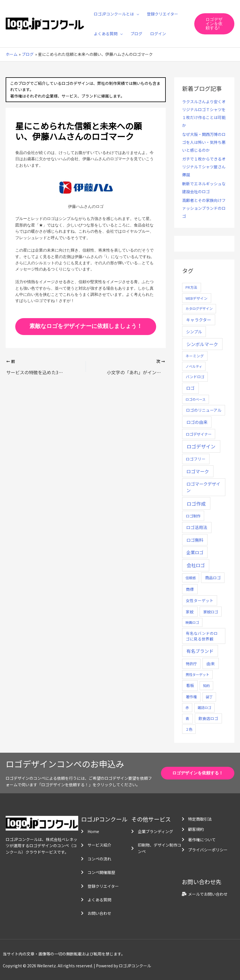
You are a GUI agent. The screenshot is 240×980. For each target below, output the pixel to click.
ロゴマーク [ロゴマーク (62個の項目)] (198, 471)
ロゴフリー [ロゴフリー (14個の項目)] (196, 459)
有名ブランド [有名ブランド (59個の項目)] (200, 651)
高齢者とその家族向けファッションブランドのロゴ (204, 208)
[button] (214, 24)
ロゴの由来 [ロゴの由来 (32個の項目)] (197, 422)
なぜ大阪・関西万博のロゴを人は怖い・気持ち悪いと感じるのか (204, 142)
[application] (136, 14)
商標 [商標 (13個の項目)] (190, 589)
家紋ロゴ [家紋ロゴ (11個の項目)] (211, 612)
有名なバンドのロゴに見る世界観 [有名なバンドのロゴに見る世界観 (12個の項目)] (202, 636)
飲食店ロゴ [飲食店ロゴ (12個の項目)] (208, 718)
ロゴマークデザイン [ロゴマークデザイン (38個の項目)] (203, 487)
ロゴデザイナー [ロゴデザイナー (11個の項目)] (199, 434)
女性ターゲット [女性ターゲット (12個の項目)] (200, 600)
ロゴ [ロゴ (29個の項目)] (190, 388)
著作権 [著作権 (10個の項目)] (191, 697)
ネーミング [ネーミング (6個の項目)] (195, 356)
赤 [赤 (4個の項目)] (187, 707)
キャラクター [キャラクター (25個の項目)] (199, 320)
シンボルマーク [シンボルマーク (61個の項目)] (202, 344)
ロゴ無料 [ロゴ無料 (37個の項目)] (195, 540)
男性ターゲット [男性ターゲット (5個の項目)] (197, 675)
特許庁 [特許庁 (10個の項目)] (191, 664)
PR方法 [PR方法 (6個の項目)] (191, 287)
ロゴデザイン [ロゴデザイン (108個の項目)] (201, 446)
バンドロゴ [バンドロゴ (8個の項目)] (195, 377)
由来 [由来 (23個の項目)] (211, 663)
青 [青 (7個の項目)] (187, 718)
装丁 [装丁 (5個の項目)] (209, 697)
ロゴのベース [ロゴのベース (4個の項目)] (196, 399)
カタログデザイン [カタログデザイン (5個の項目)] (199, 309)
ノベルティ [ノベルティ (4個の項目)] (194, 366)
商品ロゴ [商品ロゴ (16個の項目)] (213, 578)
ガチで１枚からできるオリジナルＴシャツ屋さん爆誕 (204, 167)
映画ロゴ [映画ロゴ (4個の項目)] (192, 622)
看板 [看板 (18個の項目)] (190, 685)
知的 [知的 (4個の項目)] (206, 685)
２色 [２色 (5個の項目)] (189, 729)
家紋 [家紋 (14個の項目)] (190, 612)
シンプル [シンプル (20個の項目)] (194, 332)
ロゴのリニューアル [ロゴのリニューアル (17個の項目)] (204, 410)
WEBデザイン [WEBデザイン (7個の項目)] (197, 298)
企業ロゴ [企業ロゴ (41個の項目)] (195, 552)
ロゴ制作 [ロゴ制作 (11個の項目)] (193, 516)
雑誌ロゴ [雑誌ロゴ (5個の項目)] (204, 708)
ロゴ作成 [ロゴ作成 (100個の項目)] (196, 504)
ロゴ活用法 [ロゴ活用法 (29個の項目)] (197, 527)
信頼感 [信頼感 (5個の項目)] (191, 578)
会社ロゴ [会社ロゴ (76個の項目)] (196, 565)
